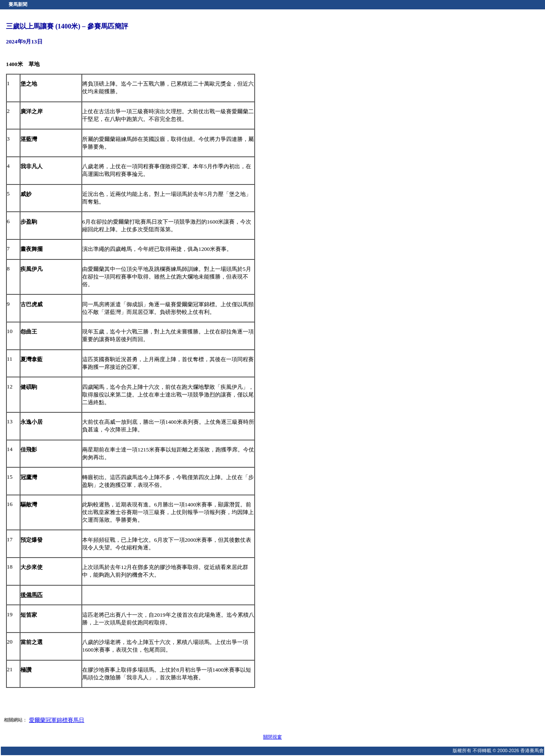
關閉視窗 (272, 737)
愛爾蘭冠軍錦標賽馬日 (57, 720)
